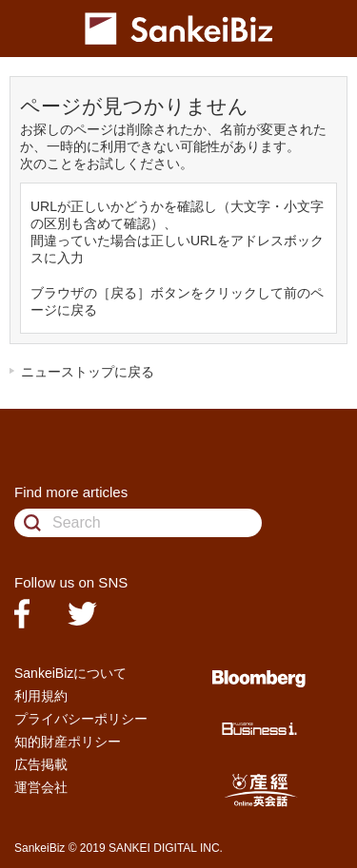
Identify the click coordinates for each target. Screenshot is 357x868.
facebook (22, 614)
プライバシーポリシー (81, 719)
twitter (82, 614)
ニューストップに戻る (88, 372)
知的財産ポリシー (68, 742)
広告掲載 (41, 764)
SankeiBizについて (70, 673)
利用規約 (41, 696)
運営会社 (41, 787)
